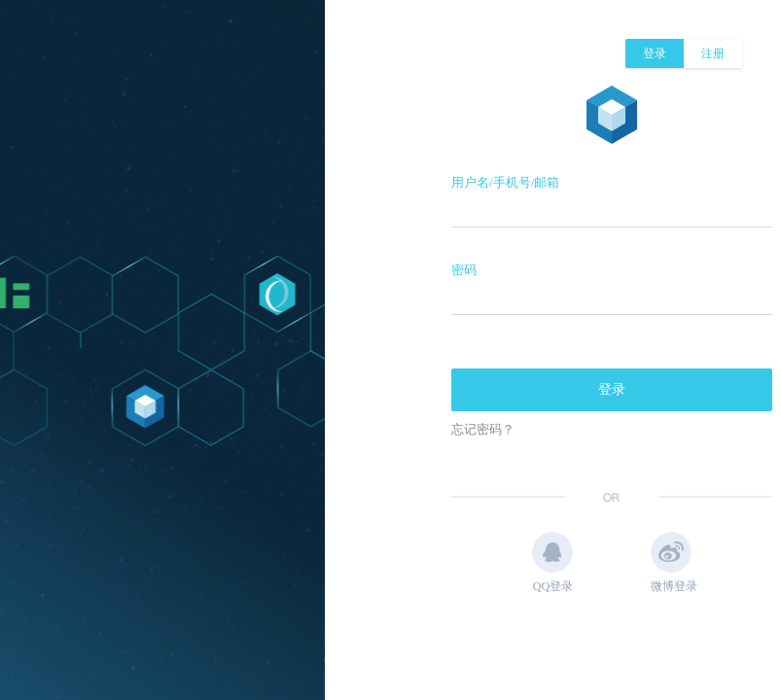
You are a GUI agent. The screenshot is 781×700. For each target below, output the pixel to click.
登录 (655, 53)
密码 (464, 270)
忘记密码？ (483, 429)
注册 (713, 53)
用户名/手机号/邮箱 (505, 182)
